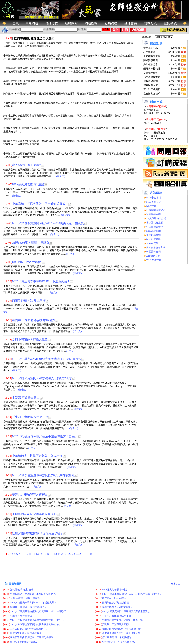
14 (41, 554)
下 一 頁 (88, 554)
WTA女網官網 (154, 260)
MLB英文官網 (154, 202)
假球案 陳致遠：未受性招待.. (117, 637)
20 (63, 554)
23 (74, 554)
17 (52, 554)
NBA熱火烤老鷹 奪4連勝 (28, 184)
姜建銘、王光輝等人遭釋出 (30, 495)
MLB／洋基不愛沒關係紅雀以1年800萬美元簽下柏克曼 (48, 223)
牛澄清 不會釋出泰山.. (22, 616)
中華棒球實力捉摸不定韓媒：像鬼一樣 (37, 456)
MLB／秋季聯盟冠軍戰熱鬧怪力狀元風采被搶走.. (36, 624)
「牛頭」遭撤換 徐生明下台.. (117, 616)
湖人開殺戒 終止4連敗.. (22, 590)
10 (27, 554)
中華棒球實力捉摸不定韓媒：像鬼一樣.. (123, 620)
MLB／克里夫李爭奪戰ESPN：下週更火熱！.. (34, 603)
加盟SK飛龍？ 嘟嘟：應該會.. (26, 598)
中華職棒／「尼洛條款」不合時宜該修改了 (40, 204)
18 (56, 554)
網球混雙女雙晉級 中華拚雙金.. (26, 633)
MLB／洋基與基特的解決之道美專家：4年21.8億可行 (47, 359)
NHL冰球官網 (153, 231)
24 (78, 554)
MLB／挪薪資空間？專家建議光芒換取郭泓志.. (127, 611)
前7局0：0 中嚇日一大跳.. (23, 642)
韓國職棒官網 (153, 214)
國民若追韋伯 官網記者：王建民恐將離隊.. (32, 637)
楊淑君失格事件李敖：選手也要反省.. (122, 633)
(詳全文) (61, 176)
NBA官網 (151, 206)
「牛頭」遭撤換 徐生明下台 (30, 417)
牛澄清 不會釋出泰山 (26, 398)
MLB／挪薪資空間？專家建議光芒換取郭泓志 (42, 378)
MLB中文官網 (154, 198)
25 (81, 554)
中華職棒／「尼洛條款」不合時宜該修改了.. (33, 594)
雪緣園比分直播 (155, 223)
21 (67, 554)
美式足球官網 (153, 235)
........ (176, 584)
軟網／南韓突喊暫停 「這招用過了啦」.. (123, 629)
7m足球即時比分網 (156, 218)
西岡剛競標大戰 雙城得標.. (116, 603)
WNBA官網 (152, 243)
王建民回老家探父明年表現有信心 (34, 514)
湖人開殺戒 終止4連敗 (27, 165)
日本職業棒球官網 (156, 210)
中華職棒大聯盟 (155, 227)
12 (34, 554)
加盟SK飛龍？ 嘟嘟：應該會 (31, 243)
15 (45, 554)
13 (38, 554)
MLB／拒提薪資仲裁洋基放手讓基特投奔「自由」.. (37, 620)
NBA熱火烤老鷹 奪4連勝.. (116, 590)
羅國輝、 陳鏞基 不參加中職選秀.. (28, 607)
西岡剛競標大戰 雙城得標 (29, 301)
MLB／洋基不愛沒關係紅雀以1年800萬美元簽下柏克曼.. (131, 594)
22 (70, 554)
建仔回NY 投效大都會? (27, 262)
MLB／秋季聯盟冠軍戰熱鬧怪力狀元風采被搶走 (43, 475)
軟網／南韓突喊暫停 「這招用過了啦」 (38, 533)
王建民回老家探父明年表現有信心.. (28, 629)
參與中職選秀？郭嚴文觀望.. (117, 607)
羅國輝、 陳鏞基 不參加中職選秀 (34, 320)
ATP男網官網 (153, 256)
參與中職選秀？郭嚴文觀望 (30, 340)
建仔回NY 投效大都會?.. (115, 598)
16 (48, 554)
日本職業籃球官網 (156, 248)
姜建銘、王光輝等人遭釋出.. (117, 624)
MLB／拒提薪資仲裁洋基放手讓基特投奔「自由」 (45, 436)
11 (30, 554)
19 (59, 554)
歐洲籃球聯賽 (153, 239)
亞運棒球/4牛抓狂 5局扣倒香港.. (119, 642)
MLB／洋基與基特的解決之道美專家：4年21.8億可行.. (38, 611)
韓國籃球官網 (153, 252)
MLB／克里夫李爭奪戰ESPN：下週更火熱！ (41, 281)
